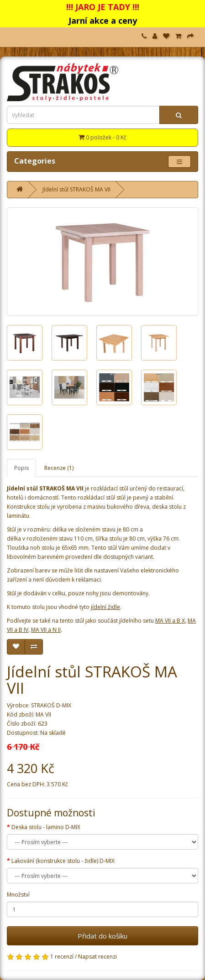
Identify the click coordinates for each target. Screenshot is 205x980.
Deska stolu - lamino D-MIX (46, 827)
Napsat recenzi (97, 957)
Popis (21, 468)
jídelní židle (105, 607)
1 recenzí (62, 957)
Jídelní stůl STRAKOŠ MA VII (76, 189)
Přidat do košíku (102, 936)
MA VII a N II (46, 630)
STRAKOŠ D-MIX (51, 705)
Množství (18, 895)
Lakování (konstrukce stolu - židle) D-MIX (63, 861)
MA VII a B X (170, 621)
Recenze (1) (59, 468)
